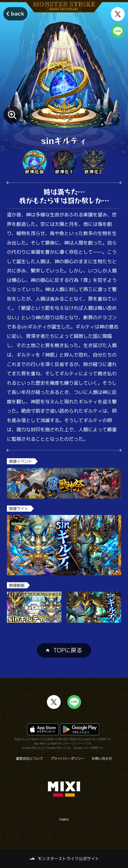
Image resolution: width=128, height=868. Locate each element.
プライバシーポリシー (67, 759)
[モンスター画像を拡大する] (12, 115)
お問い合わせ (102, 759)
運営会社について (29, 759)
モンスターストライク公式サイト (68, 859)
